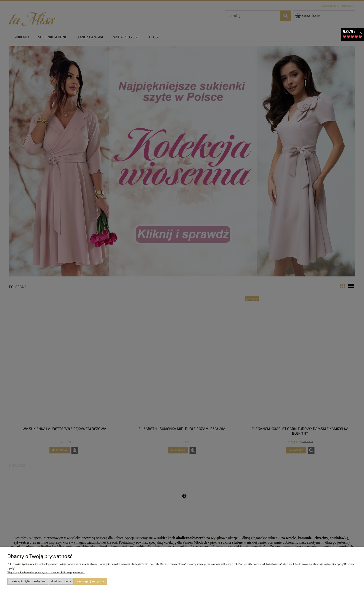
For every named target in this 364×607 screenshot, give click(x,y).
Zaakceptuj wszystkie (91, 581)
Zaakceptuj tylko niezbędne (28, 581)
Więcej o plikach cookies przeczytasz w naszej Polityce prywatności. (46, 572)
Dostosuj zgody (61, 581)
